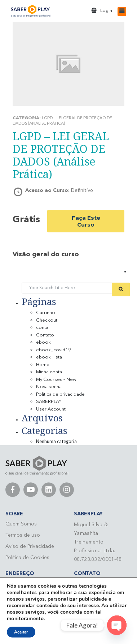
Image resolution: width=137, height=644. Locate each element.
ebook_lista (49, 357)
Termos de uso (23, 535)
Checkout (47, 320)
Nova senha (49, 387)
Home (43, 365)
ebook (43, 342)
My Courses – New (56, 380)
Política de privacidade (60, 394)
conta (42, 328)
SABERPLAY (49, 402)
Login (106, 11)
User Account (51, 409)
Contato (45, 335)
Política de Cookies (27, 558)
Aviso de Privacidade (30, 546)
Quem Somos (21, 524)
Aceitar (21, 632)
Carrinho (46, 313)
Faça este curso (86, 221)
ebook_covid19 (54, 350)
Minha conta (49, 372)
